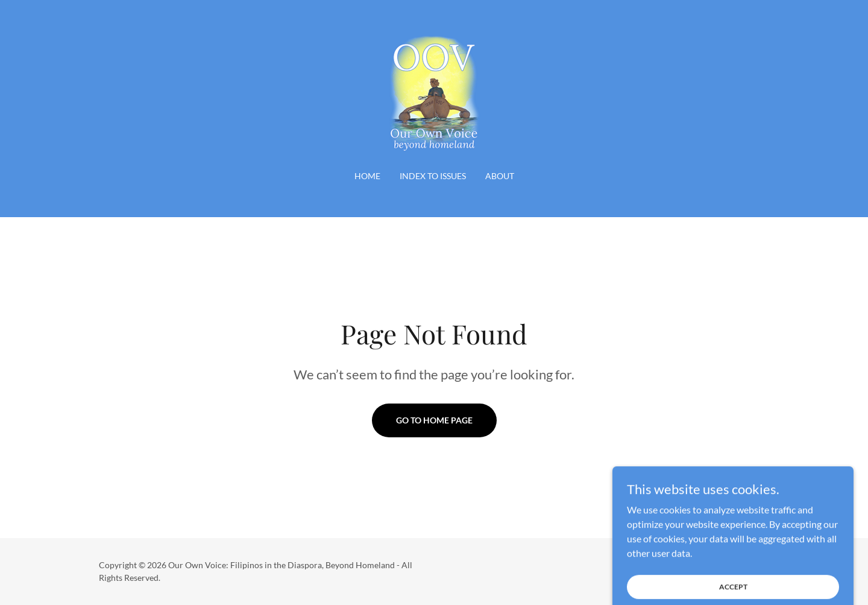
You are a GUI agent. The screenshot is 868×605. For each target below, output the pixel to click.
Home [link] (367, 176)
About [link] (500, 176)
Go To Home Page (434, 420)
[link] (434, 93)
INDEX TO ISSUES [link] (433, 176)
